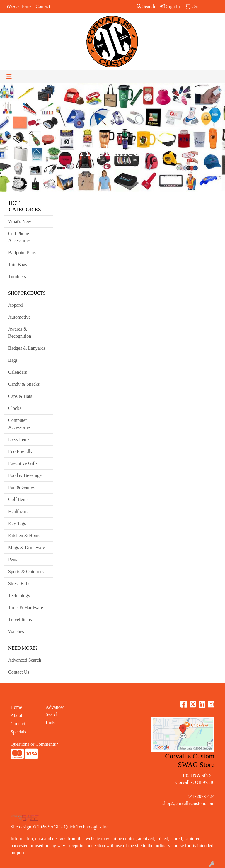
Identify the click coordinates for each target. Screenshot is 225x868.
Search (146, 6)
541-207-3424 (201, 796)
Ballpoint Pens (22, 253)
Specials (18, 732)
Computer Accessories (19, 424)
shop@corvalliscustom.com (188, 803)
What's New (20, 221)
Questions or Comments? (34, 744)
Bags (13, 360)
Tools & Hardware (26, 608)
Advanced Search (25, 660)
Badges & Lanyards (27, 348)
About (16, 715)
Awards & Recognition (20, 333)
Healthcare (18, 511)
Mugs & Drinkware (27, 547)
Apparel (16, 305)
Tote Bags (18, 265)
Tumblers (17, 277)
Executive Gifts (23, 463)
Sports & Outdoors (26, 571)
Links (51, 722)
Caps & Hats (20, 396)
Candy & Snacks (24, 384)
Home (16, 707)
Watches (16, 632)
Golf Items (18, 499)
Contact (43, 6)
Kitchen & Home (24, 535)
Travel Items (20, 620)
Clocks (15, 408)
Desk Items (19, 439)
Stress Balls (19, 584)
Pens (13, 559)
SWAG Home (18, 6)
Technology (19, 596)
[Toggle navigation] (9, 77)
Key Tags (17, 523)
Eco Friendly (20, 451)
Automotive (19, 317)
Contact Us (19, 672)
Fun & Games (21, 487)
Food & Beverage (25, 475)
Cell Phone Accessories (19, 237)
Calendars (18, 372)
